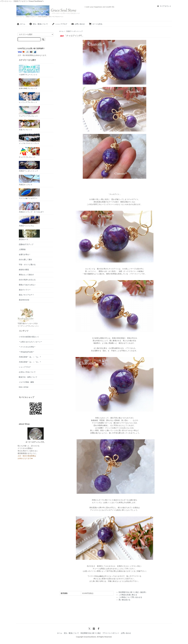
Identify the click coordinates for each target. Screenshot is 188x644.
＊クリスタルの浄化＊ (27, 347)
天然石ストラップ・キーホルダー (31, 207)
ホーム (21, 24)
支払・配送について (39, 24)
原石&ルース (29, 235)
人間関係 (22, 249)
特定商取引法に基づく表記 (91, 633)
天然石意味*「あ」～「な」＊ (30, 357)
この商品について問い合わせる (130, 597)
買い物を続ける (124, 600)
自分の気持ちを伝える (27, 280)
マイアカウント (164, 6)
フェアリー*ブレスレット (29, 111)
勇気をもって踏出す (26, 275)
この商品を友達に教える (128, 595)
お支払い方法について (27, 372)
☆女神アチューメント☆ (29, 70)
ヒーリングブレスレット (29, 98)
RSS (21, 387)
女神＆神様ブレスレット (29, 84)
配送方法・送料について (28, 377)
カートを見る (96, 24)
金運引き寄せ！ (25, 254)
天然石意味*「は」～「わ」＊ (30, 362)
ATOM (26, 387)
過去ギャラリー (25, 290)
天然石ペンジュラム (29, 221)
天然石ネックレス (29, 180)
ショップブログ (60, 24)
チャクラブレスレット (29, 153)
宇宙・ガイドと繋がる (27, 265)
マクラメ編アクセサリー (29, 194)
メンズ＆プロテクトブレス (29, 139)
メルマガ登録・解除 (26, 382)
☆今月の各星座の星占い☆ (29, 337)
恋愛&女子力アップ (26, 244)
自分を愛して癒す (26, 260)
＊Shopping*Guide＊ (27, 352)
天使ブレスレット (29, 125)
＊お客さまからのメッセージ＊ (31, 342)
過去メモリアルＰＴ (26, 295)
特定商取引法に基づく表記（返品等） (133, 592)
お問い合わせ (78, 24)
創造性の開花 (24, 270)
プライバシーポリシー (111, 633)
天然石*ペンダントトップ (74, 31)
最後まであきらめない (27, 285)
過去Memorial (24, 300)
